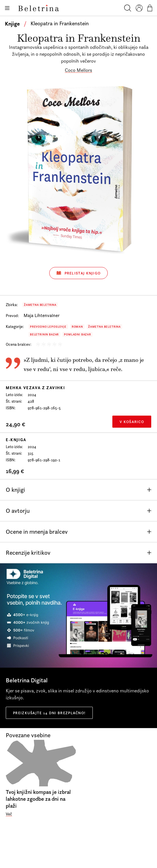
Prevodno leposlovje (48, 327)
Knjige (12, 24)
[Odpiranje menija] (7, 8)
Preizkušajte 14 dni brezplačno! (49, 713)
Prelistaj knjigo (79, 273)
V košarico (132, 422)
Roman (77, 327)
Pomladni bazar (77, 334)
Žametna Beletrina (40, 305)
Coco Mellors (78, 70)
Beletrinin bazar (44, 334)
